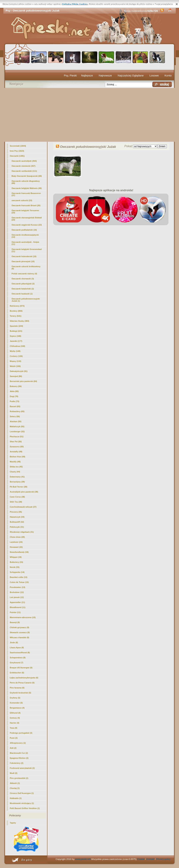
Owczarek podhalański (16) (24, 230)
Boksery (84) (16, 386)
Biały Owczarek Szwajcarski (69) (27, 176)
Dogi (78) (14, 396)
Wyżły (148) (15, 351)
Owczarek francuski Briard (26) (26, 205)
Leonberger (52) (17, 431)
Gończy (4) (15, 718)
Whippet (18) (16, 557)
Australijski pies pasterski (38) (24, 492)
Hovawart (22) (16, 547)
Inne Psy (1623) (17, 151)
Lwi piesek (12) (17, 597)
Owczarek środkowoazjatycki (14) (25, 236)
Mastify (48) (15, 462)
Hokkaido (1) (16, 798)
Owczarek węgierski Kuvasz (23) (27, 225)
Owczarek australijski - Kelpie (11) (26, 243)
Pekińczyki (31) (17, 527)
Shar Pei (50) (16, 442)
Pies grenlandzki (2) (19, 778)
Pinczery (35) (16, 512)
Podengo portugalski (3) (21, 733)
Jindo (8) (14, 642)
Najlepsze (87, 75)
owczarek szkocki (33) (22, 200)
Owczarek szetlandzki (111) (24, 171)
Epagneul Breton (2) (19, 758)
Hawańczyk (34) (17, 517)
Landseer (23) (16, 542)
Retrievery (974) (17, 306)
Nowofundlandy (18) (19, 552)
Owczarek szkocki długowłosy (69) (26, 182)
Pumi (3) (14, 738)
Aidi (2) (13, 748)
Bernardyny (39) (17, 482)
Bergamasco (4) (17, 708)
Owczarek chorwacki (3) (23, 279)
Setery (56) (15, 416)
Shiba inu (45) (16, 467)
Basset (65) (15, 406)
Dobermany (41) (17, 477)
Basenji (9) (15, 622)
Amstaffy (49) (16, 452)
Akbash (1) (15, 783)
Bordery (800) (16, 311)
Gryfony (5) (15, 698)
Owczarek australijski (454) (24, 161)
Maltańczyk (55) (17, 426)
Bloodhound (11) (18, 607)
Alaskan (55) (16, 421)
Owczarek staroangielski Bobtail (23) (27, 219)
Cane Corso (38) (17, 497)
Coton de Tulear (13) (19, 582)
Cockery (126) (16, 356)
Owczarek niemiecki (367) (24, 166)
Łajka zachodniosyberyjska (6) (24, 678)
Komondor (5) (16, 703)
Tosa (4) (14, 728)
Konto (168, 75)
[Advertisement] (90, 115)
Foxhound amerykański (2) (22, 768)
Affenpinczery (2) (18, 743)
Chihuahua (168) (18, 346)
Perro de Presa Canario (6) (22, 683)
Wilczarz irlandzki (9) (20, 637)
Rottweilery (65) (17, 411)
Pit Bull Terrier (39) (19, 487)
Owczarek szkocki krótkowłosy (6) (26, 268)
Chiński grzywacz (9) (20, 627)
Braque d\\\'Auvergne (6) (21, 668)
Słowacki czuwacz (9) (20, 632)
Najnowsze (105, 75)
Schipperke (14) (17, 572)
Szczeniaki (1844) (18, 146)
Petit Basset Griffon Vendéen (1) (25, 808)
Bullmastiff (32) (17, 522)
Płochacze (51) (17, 437)
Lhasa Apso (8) (17, 648)
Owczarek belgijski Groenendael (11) (27, 250)
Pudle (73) (15, 401)
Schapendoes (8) (18, 658)
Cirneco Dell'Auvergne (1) (22, 793)
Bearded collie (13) (19, 577)
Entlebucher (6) (17, 673)
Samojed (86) (16, 376)
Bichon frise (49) (18, 457)
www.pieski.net (83, 859)
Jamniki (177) (16, 341)
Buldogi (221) (16, 331)
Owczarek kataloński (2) (23, 289)
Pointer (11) (15, 612)
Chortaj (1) (15, 788)
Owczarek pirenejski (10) (23, 261)
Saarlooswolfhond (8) (20, 653)
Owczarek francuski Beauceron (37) (26, 194)
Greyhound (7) (17, 663)
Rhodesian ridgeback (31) (22, 532)
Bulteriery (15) (16, 562)
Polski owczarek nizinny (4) (24, 274)
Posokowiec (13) (18, 587)
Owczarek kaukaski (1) (22, 294)
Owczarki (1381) (17, 156)
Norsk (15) (15, 567)
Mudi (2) (14, 773)
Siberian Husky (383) (20, 321)
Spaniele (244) (16, 326)
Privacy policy (163, 859)
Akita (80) (14, 391)
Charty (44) (15, 472)
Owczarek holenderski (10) (24, 256)
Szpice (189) (16, 336)
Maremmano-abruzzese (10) (23, 617)
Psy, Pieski (70, 75)
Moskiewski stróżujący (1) (22, 803)
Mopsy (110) (16, 361)
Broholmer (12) (17, 592)
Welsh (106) (15, 366)
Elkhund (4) (15, 713)
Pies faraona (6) (17, 688)
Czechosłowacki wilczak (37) (23, 507)
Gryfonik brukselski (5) (20, 693)
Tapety (13, 823)
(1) (26, 300)
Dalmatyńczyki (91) (19, 371)
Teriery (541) (16, 316)
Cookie (141, 859)
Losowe (154, 75)
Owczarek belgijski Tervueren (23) (25, 212)
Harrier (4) (15, 723)
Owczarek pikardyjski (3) (23, 284)
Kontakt (150, 859)
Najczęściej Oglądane (131, 75)
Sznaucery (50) (17, 447)
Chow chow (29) (17, 537)
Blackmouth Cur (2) (19, 753)
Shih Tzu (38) (16, 502)
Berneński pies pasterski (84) (23, 381)
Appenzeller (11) (17, 602)
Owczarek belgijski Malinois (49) (27, 188)
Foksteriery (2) (17, 763)
